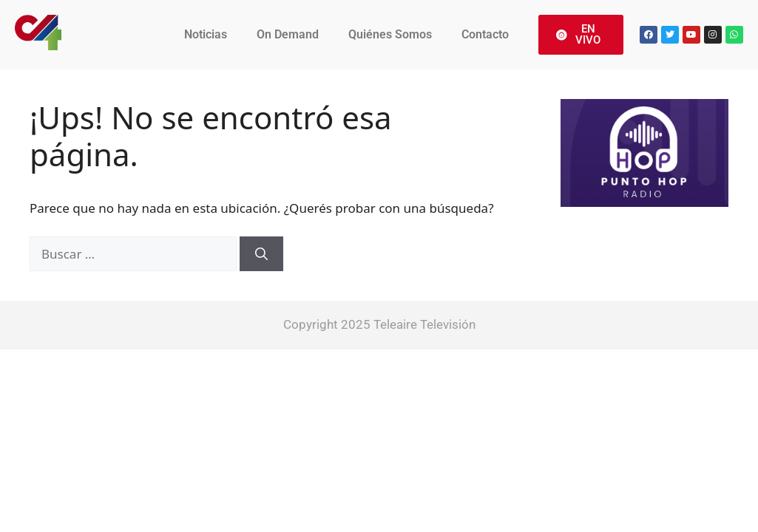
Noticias (206, 34)
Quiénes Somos (390, 34)
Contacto (485, 34)
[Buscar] (261, 254)
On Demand (288, 34)
